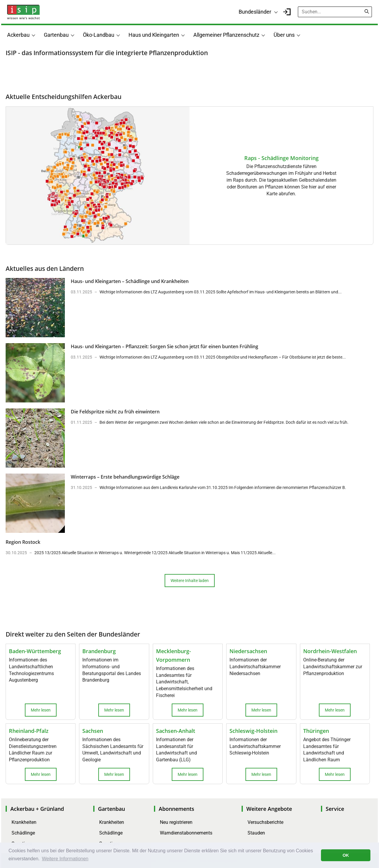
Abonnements (176, 809)
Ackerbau (18, 35)
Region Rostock (23, 542)
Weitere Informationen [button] (65, 859)
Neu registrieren (176, 822)
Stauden (256, 833)
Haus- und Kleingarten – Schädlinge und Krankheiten (130, 281)
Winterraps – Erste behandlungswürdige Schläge (125, 477)
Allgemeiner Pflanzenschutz (226, 35)
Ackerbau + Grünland (37, 809)
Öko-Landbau (99, 35)
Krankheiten (24, 822)
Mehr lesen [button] (41, 710)
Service (335, 809)
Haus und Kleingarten (154, 35)
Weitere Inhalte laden (190, 581)
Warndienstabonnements (186, 833)
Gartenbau (56, 35)
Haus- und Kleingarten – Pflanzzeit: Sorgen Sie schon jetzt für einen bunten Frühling (164, 346)
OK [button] (346, 855)
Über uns (284, 35)
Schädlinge (23, 833)
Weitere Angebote (269, 809)
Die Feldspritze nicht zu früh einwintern (115, 412)
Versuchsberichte (265, 822)
